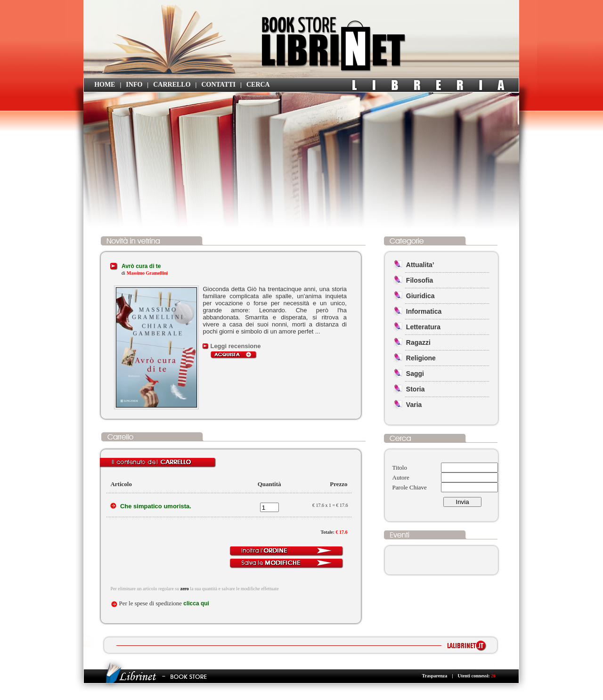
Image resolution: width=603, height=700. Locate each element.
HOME (105, 85)
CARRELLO (172, 85)
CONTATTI (218, 85)
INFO (134, 85)
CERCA (258, 85)
